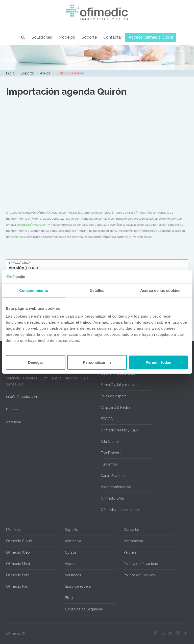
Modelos (67, 37)
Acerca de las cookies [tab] (160, 290)
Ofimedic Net (17, 586)
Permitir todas (159, 362)
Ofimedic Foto (18, 575)
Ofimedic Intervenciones (121, 510)
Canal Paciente (113, 476)
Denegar (36, 362)
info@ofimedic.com (22, 397)
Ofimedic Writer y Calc (119, 430)
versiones (17, 237)
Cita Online (110, 442)
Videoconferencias (116, 487)
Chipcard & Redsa (116, 407)
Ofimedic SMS (112, 498)
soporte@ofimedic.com (32, 225)
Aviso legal (13, 422)
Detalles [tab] (97, 290)
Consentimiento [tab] (34, 290)
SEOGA (107, 419)
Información (133, 541)
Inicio (10, 73)
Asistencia (73, 541)
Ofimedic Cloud (19, 541)
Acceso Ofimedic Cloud (151, 37)
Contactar (113, 37)
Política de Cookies (139, 575)
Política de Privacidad (141, 564)
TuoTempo (110, 464)
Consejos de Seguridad (84, 609)
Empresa (12, 409)
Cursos (71, 552)
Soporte (89, 37)
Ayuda (45, 73)
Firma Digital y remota (119, 385)
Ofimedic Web (18, 552)
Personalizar (97, 362)
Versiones (73, 575)
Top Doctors (111, 453)
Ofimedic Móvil (18, 564)
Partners (130, 552)
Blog (69, 598)
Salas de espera (114, 396)
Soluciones (42, 37)
